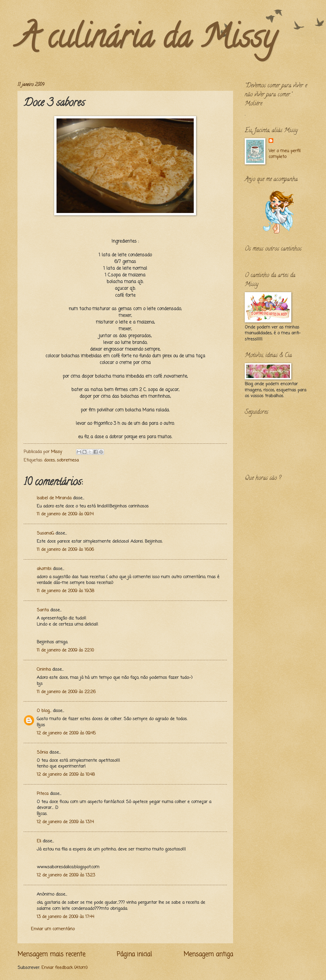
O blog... (44, 711)
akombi (44, 569)
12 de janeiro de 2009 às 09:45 (66, 733)
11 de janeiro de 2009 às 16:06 (65, 550)
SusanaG (45, 533)
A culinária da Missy (147, 40)
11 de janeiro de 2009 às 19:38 (65, 591)
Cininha (44, 670)
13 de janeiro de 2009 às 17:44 (65, 917)
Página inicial (134, 955)
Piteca (43, 794)
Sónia (42, 752)
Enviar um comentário (53, 929)
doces (49, 460)
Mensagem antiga (208, 955)
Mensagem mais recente (51, 955)
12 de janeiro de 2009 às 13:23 (66, 875)
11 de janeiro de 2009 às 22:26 (66, 692)
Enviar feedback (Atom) (65, 968)
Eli (39, 841)
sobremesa (68, 460)
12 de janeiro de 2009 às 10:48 (66, 775)
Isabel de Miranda (54, 498)
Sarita (43, 610)
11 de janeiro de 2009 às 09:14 (65, 514)
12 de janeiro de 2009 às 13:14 (65, 822)
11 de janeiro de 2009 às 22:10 (65, 650)
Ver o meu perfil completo (284, 154)
